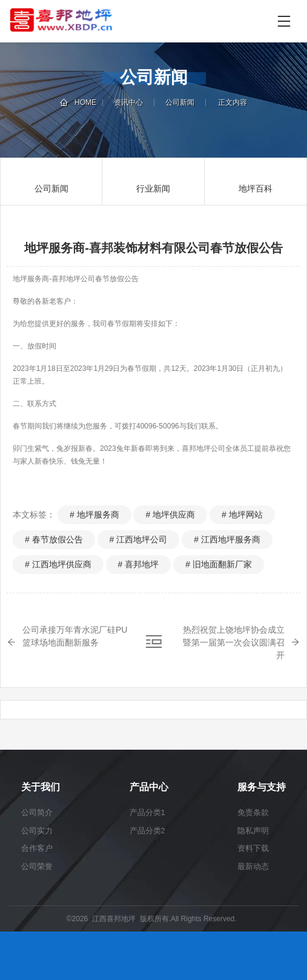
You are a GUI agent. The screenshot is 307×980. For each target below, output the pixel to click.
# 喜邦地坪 (139, 564)
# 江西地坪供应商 (58, 564)
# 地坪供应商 (170, 515)
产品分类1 (147, 812)
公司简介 (37, 812)
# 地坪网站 (242, 515)
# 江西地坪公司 (139, 539)
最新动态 (253, 866)
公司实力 (37, 831)
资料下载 (253, 848)
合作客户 (37, 848)
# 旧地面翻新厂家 (219, 564)
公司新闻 (180, 102)
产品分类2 (147, 831)
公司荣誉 (37, 866)
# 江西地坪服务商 (227, 539)
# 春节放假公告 (54, 539)
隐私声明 (253, 831)
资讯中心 (128, 102)
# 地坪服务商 (94, 515)
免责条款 (253, 812)
